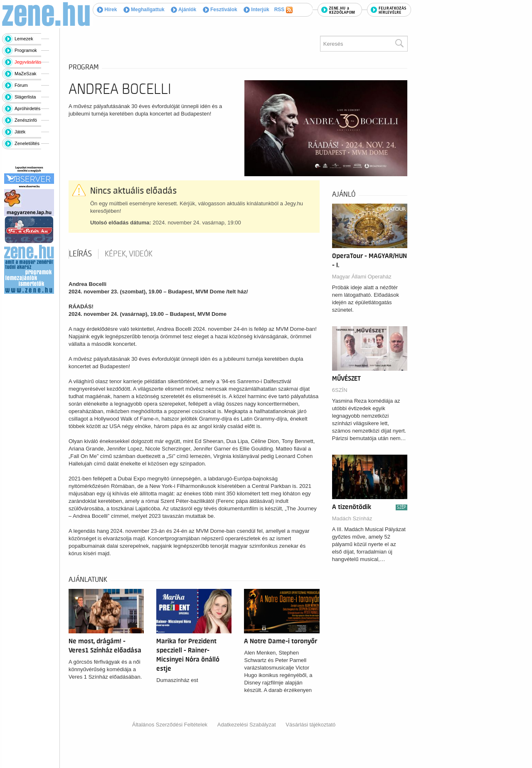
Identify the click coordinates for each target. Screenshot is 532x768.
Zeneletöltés (27, 143)
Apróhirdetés (27, 108)
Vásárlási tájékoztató (310, 725)
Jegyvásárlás (28, 62)
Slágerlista (25, 97)
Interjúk (256, 10)
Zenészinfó (26, 120)
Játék (20, 132)
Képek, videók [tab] (129, 254)
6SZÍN (340, 390)
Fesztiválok (220, 10)
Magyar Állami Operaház (362, 277)
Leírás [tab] (80, 254)
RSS (283, 10)
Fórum (21, 85)
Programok (26, 50)
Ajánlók (183, 10)
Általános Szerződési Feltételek (170, 725)
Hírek (107, 10)
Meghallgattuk (144, 10)
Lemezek (24, 39)
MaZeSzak (26, 74)
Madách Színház (352, 518)
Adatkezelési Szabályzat (247, 725)
